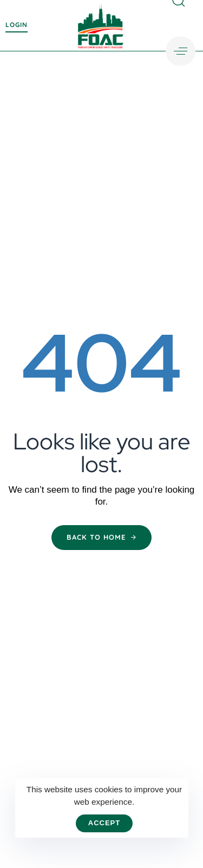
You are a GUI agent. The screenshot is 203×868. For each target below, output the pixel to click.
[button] (181, 51)
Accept (104, 823)
